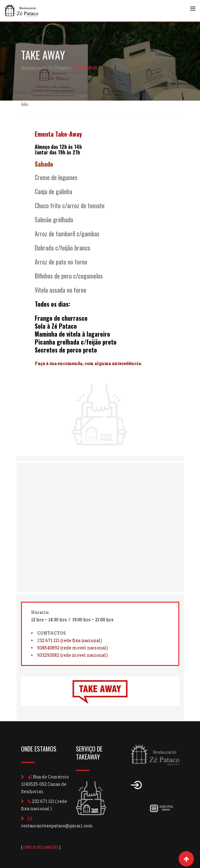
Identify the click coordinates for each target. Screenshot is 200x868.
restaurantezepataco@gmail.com (57, 826)
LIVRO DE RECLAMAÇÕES (41, 847)
